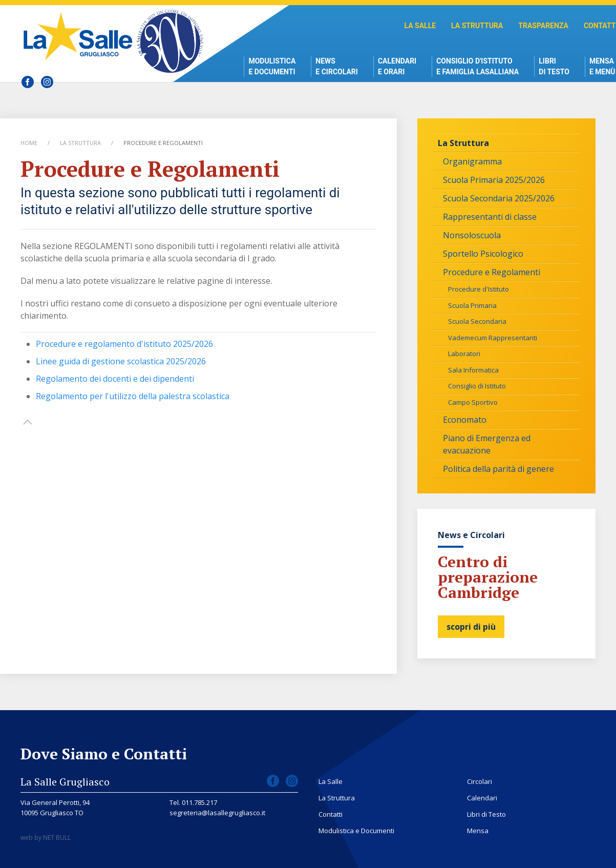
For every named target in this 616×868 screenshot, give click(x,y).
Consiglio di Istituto (477, 386)
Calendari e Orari (397, 66)
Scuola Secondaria (477, 321)
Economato (465, 420)
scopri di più (471, 627)
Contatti (331, 814)
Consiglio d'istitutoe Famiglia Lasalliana (477, 66)
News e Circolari (337, 66)
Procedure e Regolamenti (492, 272)
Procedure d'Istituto (479, 289)
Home (29, 143)
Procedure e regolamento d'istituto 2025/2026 (124, 344)
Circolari (480, 781)
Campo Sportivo (473, 402)
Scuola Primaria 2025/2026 (494, 180)
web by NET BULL (46, 838)
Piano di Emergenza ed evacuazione (487, 444)
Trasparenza (543, 26)
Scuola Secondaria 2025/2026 (499, 198)
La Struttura (477, 26)
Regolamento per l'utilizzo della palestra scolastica (133, 396)
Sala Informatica (473, 370)
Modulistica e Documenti (272, 66)
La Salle (420, 26)
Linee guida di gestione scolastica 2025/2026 (121, 361)
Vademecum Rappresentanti (493, 338)
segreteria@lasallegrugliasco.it (217, 813)
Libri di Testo (554, 66)
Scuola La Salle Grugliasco (81, 36)
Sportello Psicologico (483, 254)
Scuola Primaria (472, 305)
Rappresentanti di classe (490, 217)
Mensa (478, 831)
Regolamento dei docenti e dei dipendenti (115, 379)
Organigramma (472, 161)
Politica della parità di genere (498, 469)
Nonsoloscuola (472, 235)
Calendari (482, 798)
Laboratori (464, 354)
